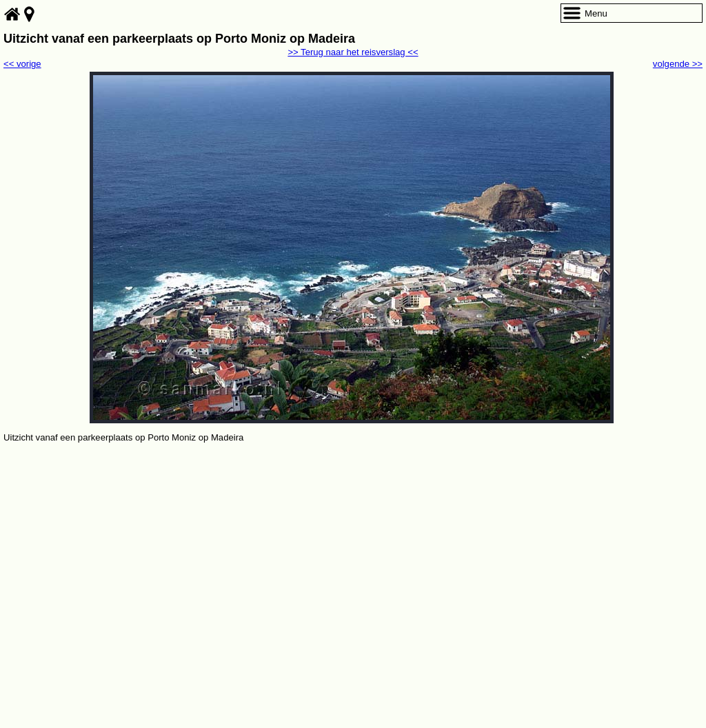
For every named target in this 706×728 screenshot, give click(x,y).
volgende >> (678, 64)
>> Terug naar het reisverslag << (353, 52)
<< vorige (22, 64)
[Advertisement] (353, 549)
